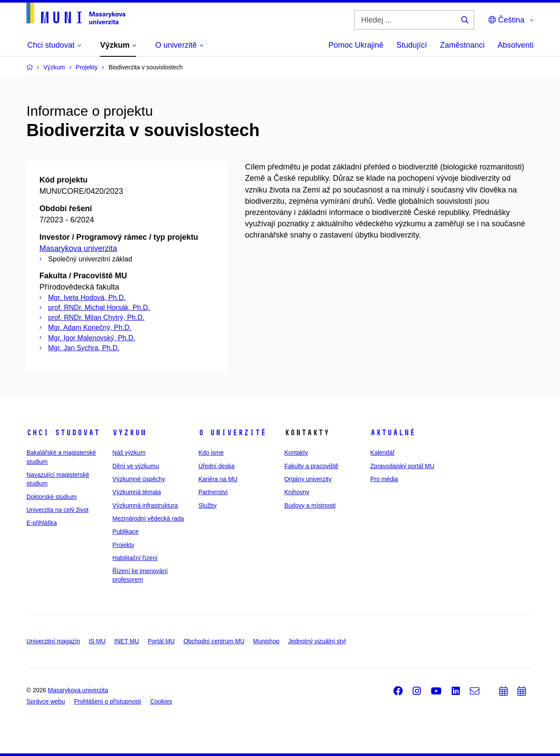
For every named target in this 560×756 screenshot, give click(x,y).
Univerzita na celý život (57, 510)
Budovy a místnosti (310, 505)
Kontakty (296, 453)
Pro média (384, 479)
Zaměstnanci (462, 45)
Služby (208, 505)
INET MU (127, 641)
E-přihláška (42, 523)
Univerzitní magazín (53, 641)
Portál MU (161, 641)
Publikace (125, 531)
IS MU (97, 641)
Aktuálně (393, 433)
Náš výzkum (129, 453)
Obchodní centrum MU (214, 641)
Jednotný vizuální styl (317, 641)
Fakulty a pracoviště (311, 466)
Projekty (123, 545)
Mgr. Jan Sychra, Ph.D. (84, 348)
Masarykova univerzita (78, 248)
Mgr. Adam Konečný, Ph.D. (90, 327)
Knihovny (297, 492)
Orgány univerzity (308, 479)
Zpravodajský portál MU (402, 466)
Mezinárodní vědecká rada (148, 518)
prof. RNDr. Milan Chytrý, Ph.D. (96, 318)
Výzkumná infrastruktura (145, 505)
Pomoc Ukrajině (356, 45)
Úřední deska (217, 466)
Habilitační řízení (135, 558)
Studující (412, 45)
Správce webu (46, 701)
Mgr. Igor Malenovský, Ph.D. (92, 338)
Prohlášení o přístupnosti (108, 701)
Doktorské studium (52, 497)
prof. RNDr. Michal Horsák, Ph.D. (99, 308)
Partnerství (213, 492)
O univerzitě (232, 433)
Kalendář (382, 453)
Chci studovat (63, 433)
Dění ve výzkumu (135, 466)
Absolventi (516, 45)
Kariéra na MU (218, 479)
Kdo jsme (211, 453)
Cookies (161, 701)
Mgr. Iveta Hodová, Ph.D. (87, 298)
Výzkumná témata (137, 492)
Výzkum (129, 433)
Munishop (266, 641)
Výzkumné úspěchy (138, 479)
